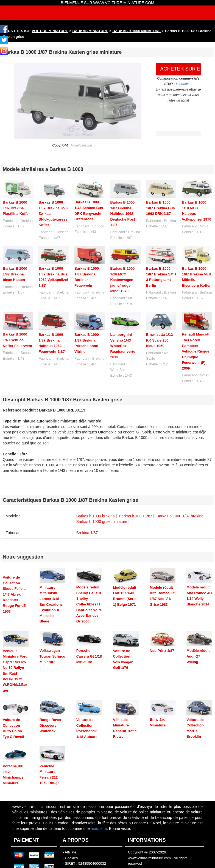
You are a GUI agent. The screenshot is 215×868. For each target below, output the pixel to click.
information (184, 84)
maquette (99, 808)
